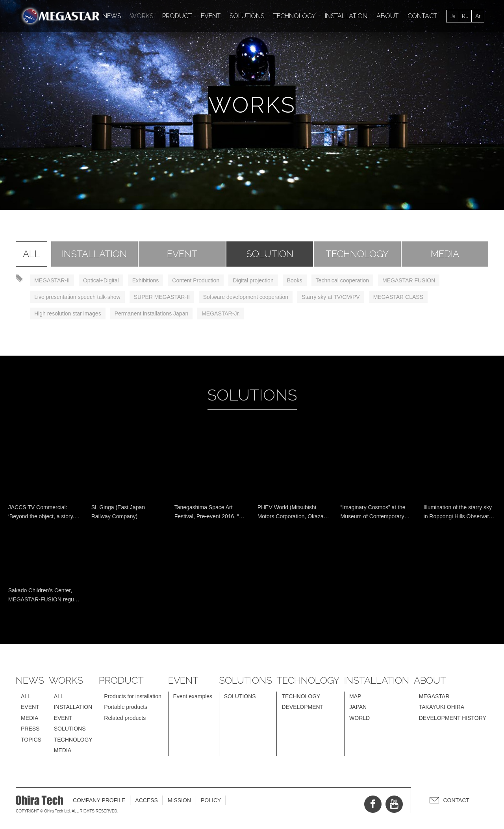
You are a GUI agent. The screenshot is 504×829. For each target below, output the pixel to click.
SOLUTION (270, 254)
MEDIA (445, 254)
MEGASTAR (434, 696)
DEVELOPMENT (302, 707)
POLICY (211, 800)
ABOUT (387, 16)
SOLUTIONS (247, 16)
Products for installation (133, 696)
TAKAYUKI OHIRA (442, 707)
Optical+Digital (101, 280)
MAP (355, 696)
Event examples (193, 696)
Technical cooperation (342, 280)
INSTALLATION (346, 16)
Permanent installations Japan (152, 313)
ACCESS (146, 800)
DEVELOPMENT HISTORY (453, 718)
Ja (453, 16)
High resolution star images (68, 313)
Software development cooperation (246, 297)
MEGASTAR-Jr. (221, 313)
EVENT (211, 16)
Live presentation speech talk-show (77, 297)
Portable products (126, 707)
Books (295, 280)
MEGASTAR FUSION (409, 280)
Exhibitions (146, 280)
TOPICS (31, 740)
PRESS (30, 729)
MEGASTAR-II (52, 280)
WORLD (359, 718)
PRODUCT (177, 16)
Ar (478, 16)
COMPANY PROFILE (99, 800)
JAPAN (358, 707)
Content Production (196, 280)
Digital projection (253, 280)
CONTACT (422, 16)
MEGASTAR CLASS (398, 297)
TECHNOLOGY (295, 16)
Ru (465, 16)
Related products (125, 718)
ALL (31, 254)
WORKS (142, 16)
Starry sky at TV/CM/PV (331, 297)
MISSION (179, 800)
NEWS (112, 16)
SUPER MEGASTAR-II (162, 297)
